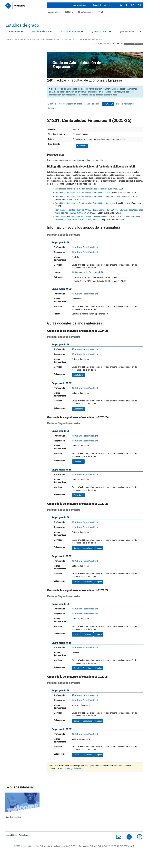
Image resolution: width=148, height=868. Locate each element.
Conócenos (85, 12)
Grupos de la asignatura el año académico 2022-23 (78, 504)
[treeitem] (15, 32)
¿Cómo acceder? (100, 31)
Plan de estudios (92, 104)
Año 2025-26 (108, 104)
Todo (101, 12)
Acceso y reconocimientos (70, 104)
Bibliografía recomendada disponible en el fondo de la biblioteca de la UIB (91, 167)
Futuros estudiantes (70, 31)
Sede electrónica (99, 5)
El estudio (52, 104)
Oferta (21, 39)
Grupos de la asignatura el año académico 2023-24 (78, 417)
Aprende (53, 12)
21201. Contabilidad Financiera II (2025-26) (88, 39)
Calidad (51, 108)
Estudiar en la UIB (40, 31)
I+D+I (68, 12)
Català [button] (76, 548)
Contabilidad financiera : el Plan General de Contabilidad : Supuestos (85, 203)
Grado (15, 39)
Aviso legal (24, 835)
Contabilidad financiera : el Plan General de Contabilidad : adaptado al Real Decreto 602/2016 (96, 197)
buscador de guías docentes (72, 769)
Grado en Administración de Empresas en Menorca (42, 39)
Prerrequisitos (56, 155)
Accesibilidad (11, 835)
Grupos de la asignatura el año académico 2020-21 (78, 677)
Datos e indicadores (125, 104)
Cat (133, 5)
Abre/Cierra (22, 32)
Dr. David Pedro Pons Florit (86, 247)
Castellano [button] (82, 146)
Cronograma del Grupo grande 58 (89, 272)
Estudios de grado (22, 25)
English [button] (99, 548)
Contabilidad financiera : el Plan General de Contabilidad (80, 193)
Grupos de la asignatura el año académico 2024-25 (78, 331)
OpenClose (59, 12)
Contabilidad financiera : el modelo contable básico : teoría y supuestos (86, 189)
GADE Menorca (66, 39)
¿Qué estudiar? (13, 31)
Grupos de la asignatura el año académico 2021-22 (78, 590)
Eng (140, 5)
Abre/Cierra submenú (88, 5)
